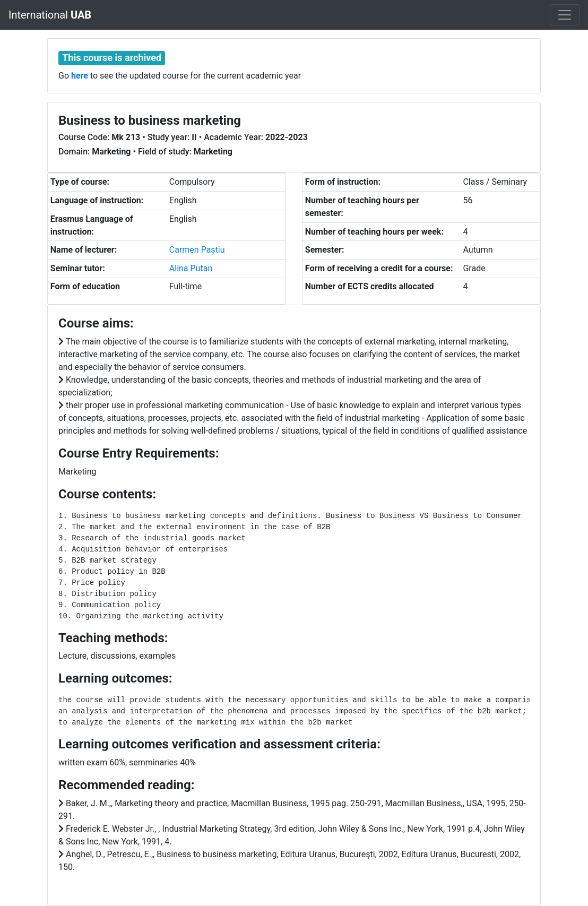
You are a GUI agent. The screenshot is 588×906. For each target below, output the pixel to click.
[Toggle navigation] (565, 15)
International (50, 15)
